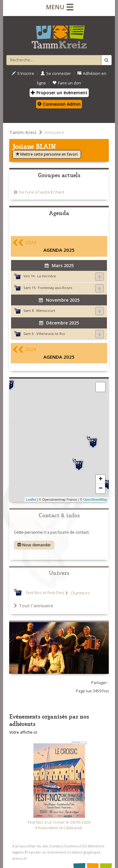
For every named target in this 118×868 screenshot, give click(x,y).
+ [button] (101, 479)
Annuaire (54, 132)
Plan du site (39, 846)
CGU (83, 846)
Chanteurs (80, 593)
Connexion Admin (59, 104)
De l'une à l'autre (34, 192)
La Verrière (47, 276)
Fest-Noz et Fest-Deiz (45, 593)
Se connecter (56, 73)
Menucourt (46, 310)
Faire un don (67, 83)
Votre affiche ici (23, 732)
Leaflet (31, 499)
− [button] (101, 489)
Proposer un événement (46, 852)
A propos (20, 846)
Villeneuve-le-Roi (51, 334)
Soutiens (71, 846)
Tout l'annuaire (34, 605)
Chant (59, 192)
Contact (56, 846)
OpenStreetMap (95, 499)
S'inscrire (23, 73)
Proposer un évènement (59, 93)
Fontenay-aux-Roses (55, 288)
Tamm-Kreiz (23, 132)
